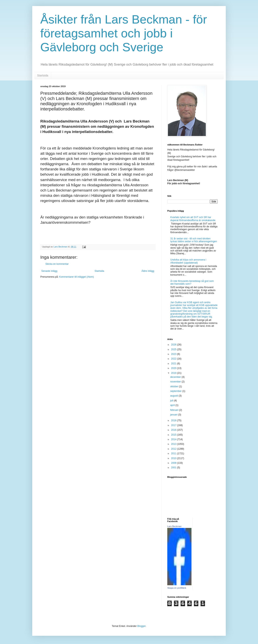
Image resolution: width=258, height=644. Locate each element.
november (176, 382)
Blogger (141, 626)
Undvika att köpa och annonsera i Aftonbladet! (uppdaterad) (188, 261)
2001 (174, 468)
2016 (174, 430)
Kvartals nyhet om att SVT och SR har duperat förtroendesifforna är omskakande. (193, 219)
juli (172, 401)
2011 (174, 453)
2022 (174, 359)
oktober (174, 386)
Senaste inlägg (49, 271)
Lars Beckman (174, 526)
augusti (174, 396)
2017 (174, 425)
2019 (174, 373)
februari (175, 410)
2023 (174, 354)
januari (174, 415)
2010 (174, 458)
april (173, 405)
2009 (174, 463)
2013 (174, 444)
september (176, 391)
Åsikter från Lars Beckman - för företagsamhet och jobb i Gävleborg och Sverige (124, 33)
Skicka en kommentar (57, 264)
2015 (174, 435)
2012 (174, 449)
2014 (174, 439)
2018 (174, 420)
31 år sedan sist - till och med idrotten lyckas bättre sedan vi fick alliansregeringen (194, 240)
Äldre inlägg (148, 271)
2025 (174, 349)
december (176, 377)
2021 (174, 364)
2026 (174, 345)
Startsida (43, 75)
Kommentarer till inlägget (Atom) (76, 277)
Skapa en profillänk (177, 588)
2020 (174, 368)
